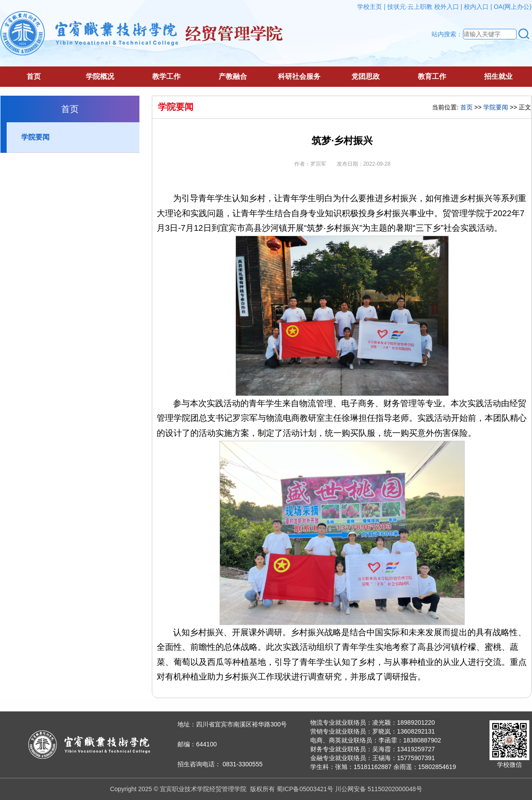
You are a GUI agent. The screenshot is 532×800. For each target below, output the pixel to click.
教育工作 (432, 76)
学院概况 (100, 76)
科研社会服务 (299, 76)
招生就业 (498, 76)
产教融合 (233, 76)
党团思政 (366, 76)
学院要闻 (35, 137)
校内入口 (476, 7)
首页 (34, 76)
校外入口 (447, 7)
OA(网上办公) (513, 7)
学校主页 (370, 7)
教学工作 (166, 76)
